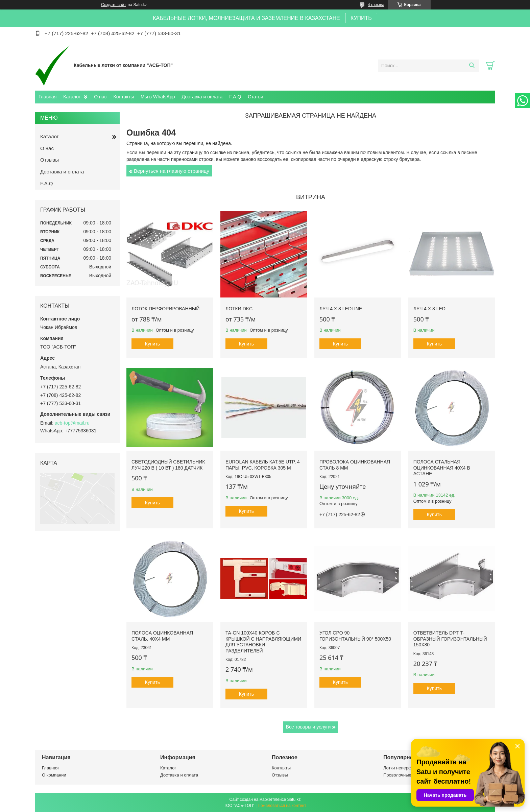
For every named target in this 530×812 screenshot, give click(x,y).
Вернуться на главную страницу (172, 171)
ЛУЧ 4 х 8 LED (429, 309)
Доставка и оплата (202, 97)
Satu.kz (294, 799)
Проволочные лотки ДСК (408, 775)
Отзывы (50, 160)
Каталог (72, 97)
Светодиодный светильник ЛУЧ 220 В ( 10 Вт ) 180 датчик (168, 465)
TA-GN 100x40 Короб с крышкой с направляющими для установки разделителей (263, 642)
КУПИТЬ (361, 18)
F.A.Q (235, 97)
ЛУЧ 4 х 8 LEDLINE (341, 309)
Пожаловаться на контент (282, 806)
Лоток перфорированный (165, 309)
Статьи (255, 97)
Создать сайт (114, 5)
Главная (47, 97)
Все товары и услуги (308, 727)
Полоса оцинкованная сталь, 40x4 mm (162, 636)
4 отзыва (376, 5)
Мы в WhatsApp (158, 97)
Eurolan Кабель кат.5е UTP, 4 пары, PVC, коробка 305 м (263, 465)
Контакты (124, 97)
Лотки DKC (239, 309)
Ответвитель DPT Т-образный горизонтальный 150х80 (450, 639)
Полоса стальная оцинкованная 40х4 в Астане (442, 468)
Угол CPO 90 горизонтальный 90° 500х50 (355, 636)
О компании (54, 775)
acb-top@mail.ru (72, 423)
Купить (152, 344)
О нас (100, 97)
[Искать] (472, 66)
